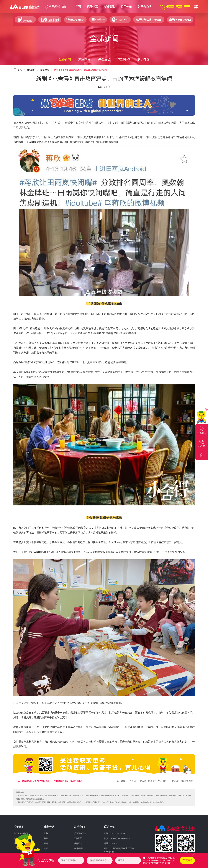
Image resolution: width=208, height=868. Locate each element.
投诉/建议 (79, 849)
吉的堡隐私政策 (165, 858)
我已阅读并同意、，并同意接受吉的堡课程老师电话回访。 (159, 861)
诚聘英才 (78, 844)
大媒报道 (84, 59)
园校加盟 (78, 839)
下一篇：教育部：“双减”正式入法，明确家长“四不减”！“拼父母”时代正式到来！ (154, 781)
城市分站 (49, 827)
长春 (46, 849)
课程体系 (92, 7)
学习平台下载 (80, 834)
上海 (46, 834)
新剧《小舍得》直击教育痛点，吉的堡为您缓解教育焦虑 (80, 70)
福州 (46, 844)
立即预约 (187, 860)
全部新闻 (65, 59)
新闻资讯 (109, 7)
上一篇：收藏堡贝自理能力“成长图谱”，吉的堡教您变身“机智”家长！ (48, 781)
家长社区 (143, 59)
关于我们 (19, 827)
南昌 (46, 839)
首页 (78, 7)
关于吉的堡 (145, 7)
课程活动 (104, 59)
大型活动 (124, 59)
